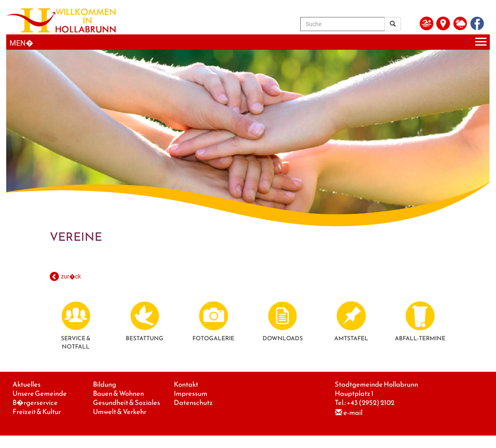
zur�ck (71, 276)
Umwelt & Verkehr (120, 412)
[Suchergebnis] (393, 24)
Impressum (191, 394)
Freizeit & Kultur (37, 412)
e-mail (353, 413)
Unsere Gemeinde (40, 394)
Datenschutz (193, 403)
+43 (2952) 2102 (371, 403)
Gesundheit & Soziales (126, 403)
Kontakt (186, 384)
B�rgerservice (35, 403)
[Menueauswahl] (248, 42)
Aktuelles (27, 384)
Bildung (105, 384)
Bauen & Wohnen (118, 394)
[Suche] (343, 24)
